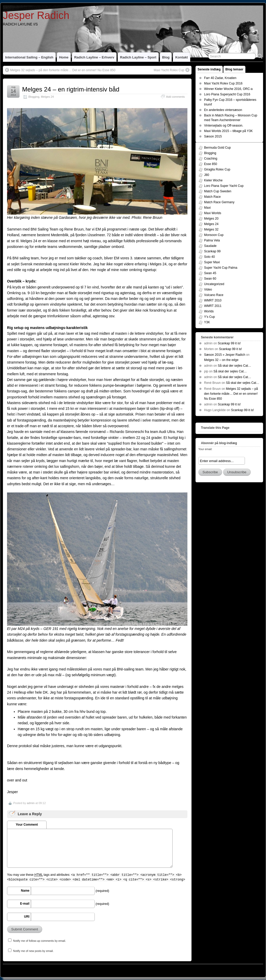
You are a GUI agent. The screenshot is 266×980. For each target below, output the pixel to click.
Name (25, 891)
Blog (166, 57)
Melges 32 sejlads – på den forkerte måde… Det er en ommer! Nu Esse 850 (63, 70)
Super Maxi (212, 262)
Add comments (175, 97)
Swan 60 (210, 279)
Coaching (211, 159)
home (64, 57)
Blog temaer (234, 69)
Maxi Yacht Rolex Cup (169, 70)
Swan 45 (210, 273)
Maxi (207, 208)
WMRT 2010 (213, 300)
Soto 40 (209, 257)
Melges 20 (211, 219)
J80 (207, 175)
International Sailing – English (29, 57)
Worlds (209, 311)
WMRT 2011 (213, 306)
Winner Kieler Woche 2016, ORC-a (228, 89)
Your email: (205, 449)
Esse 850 (211, 164)
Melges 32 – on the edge (221, 360)
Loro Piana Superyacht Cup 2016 (227, 94)
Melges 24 (47, 97)
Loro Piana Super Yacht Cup (224, 186)
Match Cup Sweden (218, 191)
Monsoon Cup (214, 235)
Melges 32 (211, 229)
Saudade (210, 246)
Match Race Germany (219, 202)
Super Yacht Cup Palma (221, 268)
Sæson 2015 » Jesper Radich (225, 355)
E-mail (25, 904)
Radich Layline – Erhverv (94, 57)
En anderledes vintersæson (223, 110)
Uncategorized (214, 284)
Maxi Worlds (213, 213)
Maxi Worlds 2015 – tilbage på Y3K (228, 131)
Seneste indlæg (209, 69)
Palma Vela (212, 240)
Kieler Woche (213, 180)
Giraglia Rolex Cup (217, 169)
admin (31, 803)
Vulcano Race (214, 295)
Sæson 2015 (213, 136)
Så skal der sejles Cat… (235, 366)
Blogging (34, 97)
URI (27, 917)
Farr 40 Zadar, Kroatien (220, 78)
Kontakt (181, 57)
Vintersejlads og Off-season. (224, 126)
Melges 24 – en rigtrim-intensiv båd (71, 89)
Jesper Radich (36, 15)
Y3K (207, 322)
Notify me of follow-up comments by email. (39, 941)
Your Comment (27, 825)
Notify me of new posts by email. (33, 951)
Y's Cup (210, 317)
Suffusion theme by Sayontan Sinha (240, 969)
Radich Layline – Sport (138, 57)
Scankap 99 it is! (229, 343)
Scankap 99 (212, 251)
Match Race (212, 197)
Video (208, 290)
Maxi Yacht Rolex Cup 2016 (223, 83)
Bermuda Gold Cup (217, 148)
